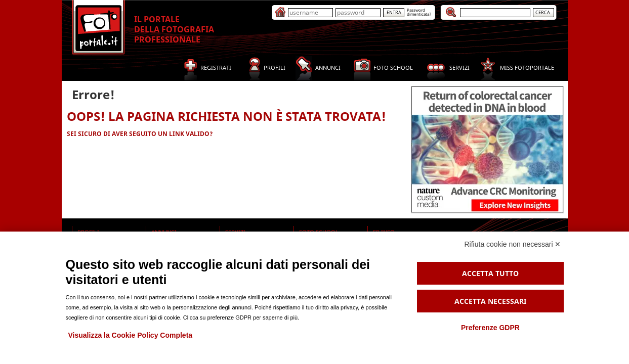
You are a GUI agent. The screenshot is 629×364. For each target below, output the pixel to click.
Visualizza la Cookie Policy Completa (131, 335)
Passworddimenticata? (419, 12)
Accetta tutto (490, 273)
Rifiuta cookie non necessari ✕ (513, 244)
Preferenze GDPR (490, 328)
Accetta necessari (490, 301)
